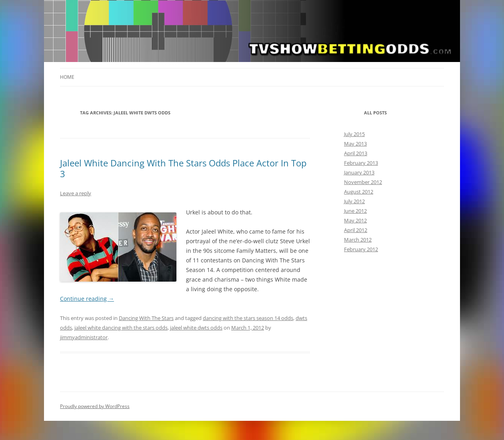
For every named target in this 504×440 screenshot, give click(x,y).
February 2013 (361, 163)
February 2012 (361, 249)
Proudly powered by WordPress (95, 406)
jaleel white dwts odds (196, 328)
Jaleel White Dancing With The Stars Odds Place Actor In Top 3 (183, 168)
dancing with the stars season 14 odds (248, 318)
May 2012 (355, 220)
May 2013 (355, 144)
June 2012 (355, 211)
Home (67, 77)
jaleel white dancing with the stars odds (121, 328)
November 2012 (363, 182)
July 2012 (354, 201)
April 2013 (356, 153)
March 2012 (358, 240)
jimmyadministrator (84, 337)
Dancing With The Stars (146, 318)
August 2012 (359, 192)
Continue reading (87, 299)
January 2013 (359, 172)
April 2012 (356, 230)
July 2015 (354, 134)
